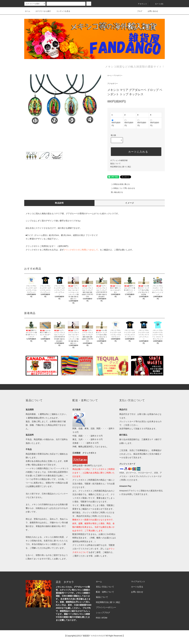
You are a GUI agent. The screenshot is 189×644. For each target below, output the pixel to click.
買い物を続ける (115, 192)
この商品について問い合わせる (121, 188)
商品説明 (59, 203)
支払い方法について (105, 587)
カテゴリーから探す (41, 11)
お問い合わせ (151, 11)
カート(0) (157, 4)
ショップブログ (103, 613)
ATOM (104, 618)
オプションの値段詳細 (119, 160)
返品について (115, 164)
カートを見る (137, 587)
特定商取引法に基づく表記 (121, 167)
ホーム (28, 11)
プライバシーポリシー (106, 607)
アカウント (141, 4)
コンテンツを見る (62, 11)
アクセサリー (118, 75)
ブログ (138, 11)
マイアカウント (138, 582)
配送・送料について (105, 592)
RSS (98, 618)
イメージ (130, 203)
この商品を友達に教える (119, 184)
